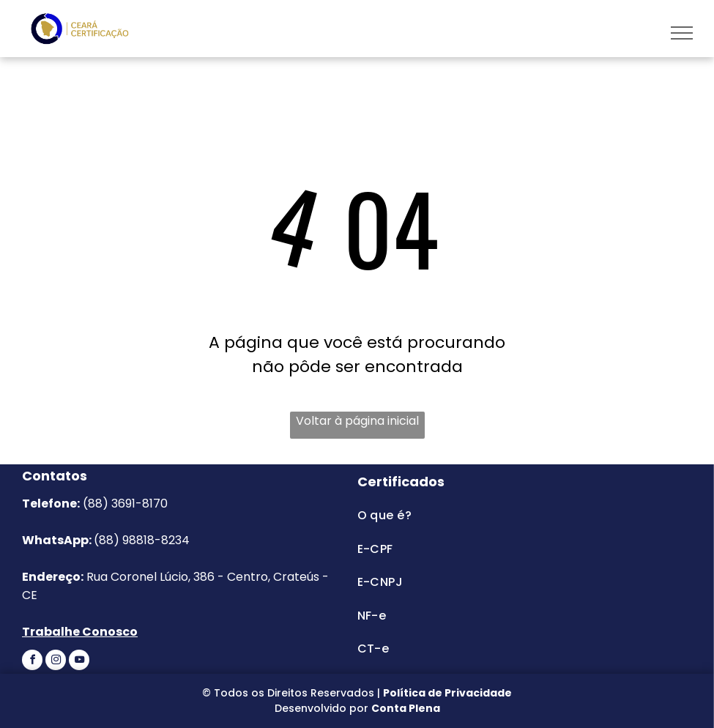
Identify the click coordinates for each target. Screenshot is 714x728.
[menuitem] (492, 515)
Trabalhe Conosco (80, 632)
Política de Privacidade (447, 693)
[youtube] (79, 662)
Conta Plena (406, 708)
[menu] (682, 33)
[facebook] (32, 662)
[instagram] (56, 662)
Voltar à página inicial (357, 421)
